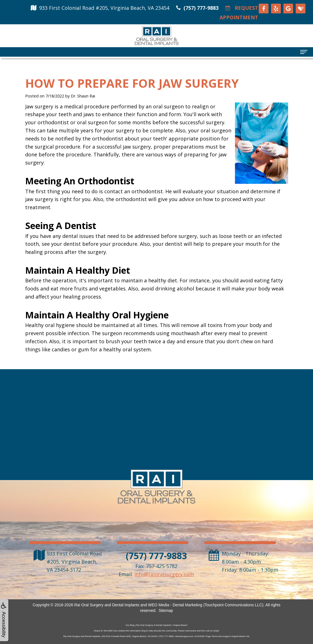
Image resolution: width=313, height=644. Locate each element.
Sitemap (166, 610)
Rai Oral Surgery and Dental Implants (107, 605)
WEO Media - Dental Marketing (175, 605)
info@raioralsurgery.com (164, 574)
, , (74, 562)
